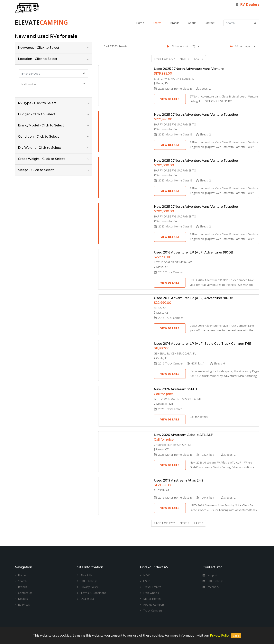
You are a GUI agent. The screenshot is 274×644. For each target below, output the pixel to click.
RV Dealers (250, 4)
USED (145, 581)
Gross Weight (41, 159)
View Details (170, 99)
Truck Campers (151, 610)
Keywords (39, 48)
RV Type (37, 103)
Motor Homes (151, 599)
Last (199, 59)
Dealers (21, 599)
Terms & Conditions (92, 593)
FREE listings (213, 581)
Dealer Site (86, 599)
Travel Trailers (151, 587)
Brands (175, 23)
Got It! (236, 636)
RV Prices (22, 605)
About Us (85, 575)
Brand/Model (41, 125)
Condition (38, 137)
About (192, 23)
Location (38, 59)
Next (184, 59)
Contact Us (23, 593)
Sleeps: (203, 89)
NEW (145, 575)
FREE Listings (87, 581)
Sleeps (36, 170)
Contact (210, 23)
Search (157, 23)
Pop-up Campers (152, 605)
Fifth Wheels (149, 593)
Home (140, 23)
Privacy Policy (88, 587)
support (210, 575)
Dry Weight (40, 148)
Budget (37, 114)
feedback (211, 587)
